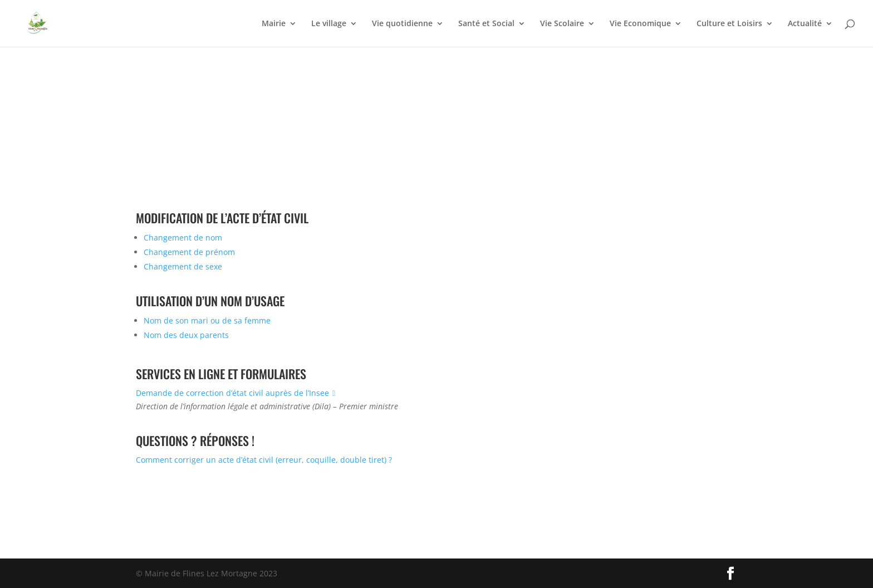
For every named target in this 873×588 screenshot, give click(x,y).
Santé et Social (486, 24)
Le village (329, 24)
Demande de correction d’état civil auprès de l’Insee (237, 393)
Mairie (274, 24)
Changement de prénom (189, 252)
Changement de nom (183, 237)
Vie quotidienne (402, 24)
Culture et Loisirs (729, 24)
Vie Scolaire (562, 24)
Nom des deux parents (186, 335)
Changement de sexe (183, 266)
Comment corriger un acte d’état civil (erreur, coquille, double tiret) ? (264, 460)
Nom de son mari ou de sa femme (207, 320)
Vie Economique (640, 24)
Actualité (805, 24)
